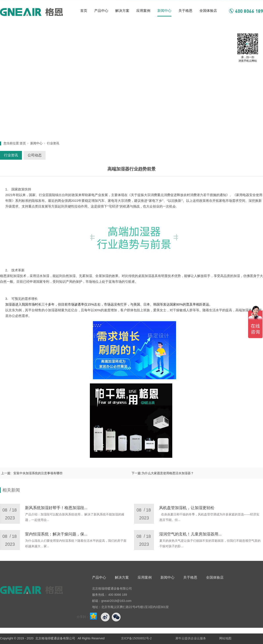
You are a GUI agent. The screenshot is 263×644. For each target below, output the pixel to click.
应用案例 (143, 11)
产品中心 (101, 11)
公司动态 (35, 155)
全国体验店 (208, 11)
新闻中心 (164, 11)
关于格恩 (185, 11)
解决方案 (122, 11)
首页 (84, 11)
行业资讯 (53, 143)
